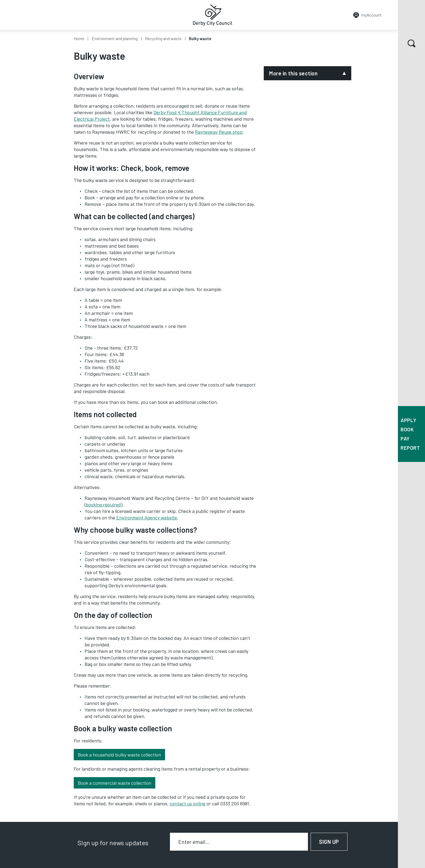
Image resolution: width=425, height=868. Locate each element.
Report (410, 448)
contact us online (188, 803)
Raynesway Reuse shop (219, 132)
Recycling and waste (163, 39)
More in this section (293, 73)
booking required (103, 505)
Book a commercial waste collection (115, 783)
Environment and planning (115, 39)
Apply (409, 420)
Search (407, 43)
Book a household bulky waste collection (119, 755)
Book (407, 429)
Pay (405, 438)
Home (79, 39)
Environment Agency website (147, 518)
